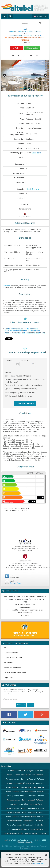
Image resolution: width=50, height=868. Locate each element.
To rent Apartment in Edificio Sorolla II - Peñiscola (25, 821)
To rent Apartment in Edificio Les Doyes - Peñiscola (25, 783)
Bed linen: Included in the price (18, 376)
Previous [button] (5, 75)
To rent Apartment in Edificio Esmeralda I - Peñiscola (25, 787)
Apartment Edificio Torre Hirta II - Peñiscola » (25, 35)
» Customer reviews (10, 653)
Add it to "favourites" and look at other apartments (25, 333)
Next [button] (45, 75)
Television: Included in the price (18, 396)
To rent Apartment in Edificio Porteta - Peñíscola (25, 804)
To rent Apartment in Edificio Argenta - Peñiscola (25, 771)
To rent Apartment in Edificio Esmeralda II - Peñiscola (25, 796)
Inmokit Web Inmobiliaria (16, 846)
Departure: (25, 361)
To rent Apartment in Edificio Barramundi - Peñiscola (25, 792)
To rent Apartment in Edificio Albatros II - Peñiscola (25, 829)
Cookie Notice (39, 864)
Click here (7, 286)
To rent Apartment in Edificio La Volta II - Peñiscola (25, 800)
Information (32, 48)
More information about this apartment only (22, 331)
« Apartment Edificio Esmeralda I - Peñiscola (25, 31)
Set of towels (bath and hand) (25, 380)
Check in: (9, 361)
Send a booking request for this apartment (21, 329)
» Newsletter (8, 663)
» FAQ (5, 648)
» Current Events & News (12, 658)
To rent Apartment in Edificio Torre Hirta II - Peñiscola (25, 808)
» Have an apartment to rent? (14, 673)
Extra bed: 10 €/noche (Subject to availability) (24, 385)
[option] (25, 75)
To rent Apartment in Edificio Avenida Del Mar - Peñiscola (25, 833)
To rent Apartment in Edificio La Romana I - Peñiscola (25, 779)
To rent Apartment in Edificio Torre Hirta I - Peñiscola (25, 817)
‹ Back (25, 29)
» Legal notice (8, 678)
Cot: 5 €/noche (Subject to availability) (21, 389)
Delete (31, 705)
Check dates (36, 153)
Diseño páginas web (33, 846)
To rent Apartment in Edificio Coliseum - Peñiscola (25, 775)
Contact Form (15, 583)
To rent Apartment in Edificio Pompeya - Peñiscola (25, 812)
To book (17, 48)
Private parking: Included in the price (20, 392)
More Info (21, 705)
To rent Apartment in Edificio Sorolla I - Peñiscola (25, 825)
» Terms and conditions (12, 668)
